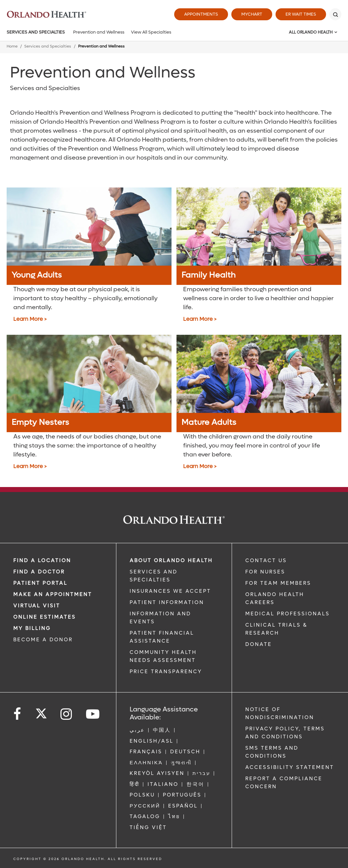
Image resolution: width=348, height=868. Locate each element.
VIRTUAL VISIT (37, 606)
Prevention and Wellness (99, 32)
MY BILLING (32, 628)
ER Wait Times (301, 14)
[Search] (335, 14)
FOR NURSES (265, 572)
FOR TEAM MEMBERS (278, 583)
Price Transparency (166, 672)
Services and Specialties (36, 32)
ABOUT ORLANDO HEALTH (171, 560)
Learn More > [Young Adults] (30, 319)
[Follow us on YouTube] (93, 714)
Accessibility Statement (290, 767)
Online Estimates (45, 617)
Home (12, 46)
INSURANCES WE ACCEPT (170, 591)
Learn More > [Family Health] (200, 319)
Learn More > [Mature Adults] (200, 466)
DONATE (259, 644)
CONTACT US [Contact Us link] (266, 560)
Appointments (201, 14)
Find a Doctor (39, 572)
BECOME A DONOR (43, 640)
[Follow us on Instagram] (67, 714)
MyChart (252, 14)
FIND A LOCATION (42, 560)
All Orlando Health (311, 32)
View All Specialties (151, 32)
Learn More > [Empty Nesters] (30, 466)
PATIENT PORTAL (40, 583)
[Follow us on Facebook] (18, 714)
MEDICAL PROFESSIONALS (288, 614)
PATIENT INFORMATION (167, 602)
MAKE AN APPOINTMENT (53, 594)
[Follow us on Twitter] (41, 711)
